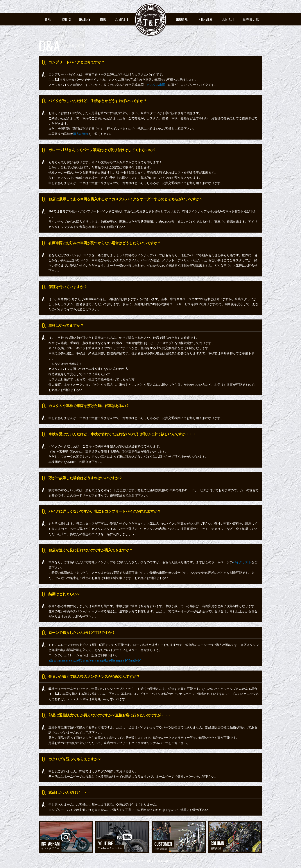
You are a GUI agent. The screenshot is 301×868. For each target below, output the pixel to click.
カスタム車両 (156, 84)
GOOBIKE (182, 19)
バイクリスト (242, 562)
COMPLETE (122, 19)
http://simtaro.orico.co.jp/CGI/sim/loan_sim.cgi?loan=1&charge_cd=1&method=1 (95, 660)
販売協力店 (251, 19)
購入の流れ (81, 134)
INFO (103, 19)
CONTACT (228, 19)
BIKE (48, 19)
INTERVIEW (205, 19)
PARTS (66, 19)
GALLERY (85, 19)
